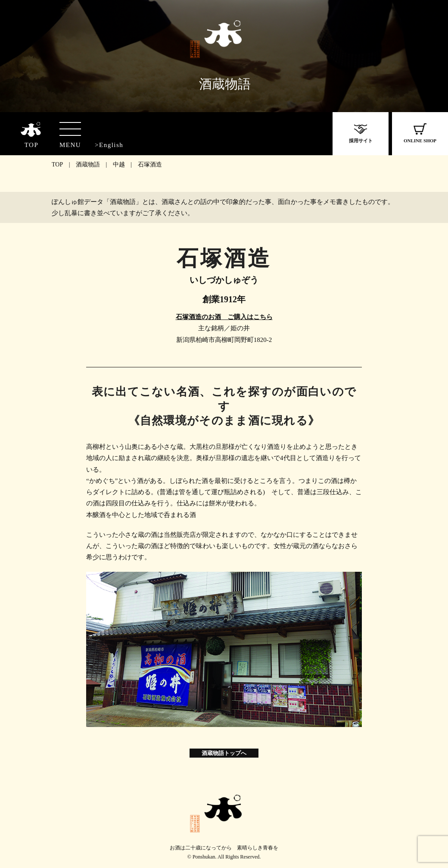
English (111, 145)
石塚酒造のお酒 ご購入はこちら (224, 317)
